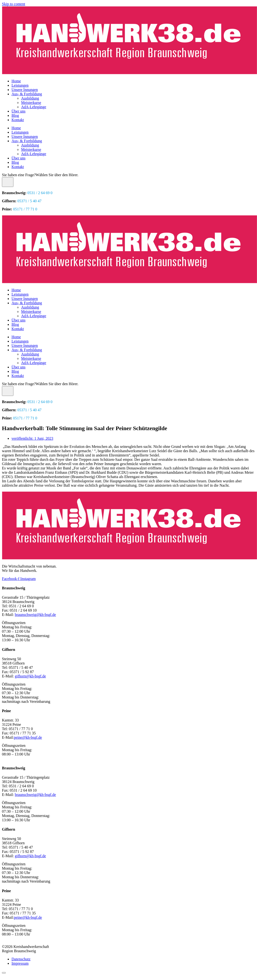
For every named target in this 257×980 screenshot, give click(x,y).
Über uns (18, 111)
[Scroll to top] (4, 973)
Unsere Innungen (25, 90)
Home (16, 81)
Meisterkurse (31, 103)
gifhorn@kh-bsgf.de (30, 676)
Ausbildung (30, 98)
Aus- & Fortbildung (27, 94)
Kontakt (18, 120)
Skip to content (14, 4)
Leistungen (20, 85)
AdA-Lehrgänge (34, 107)
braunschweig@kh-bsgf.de (35, 615)
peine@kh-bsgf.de (28, 737)
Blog (15, 115)
